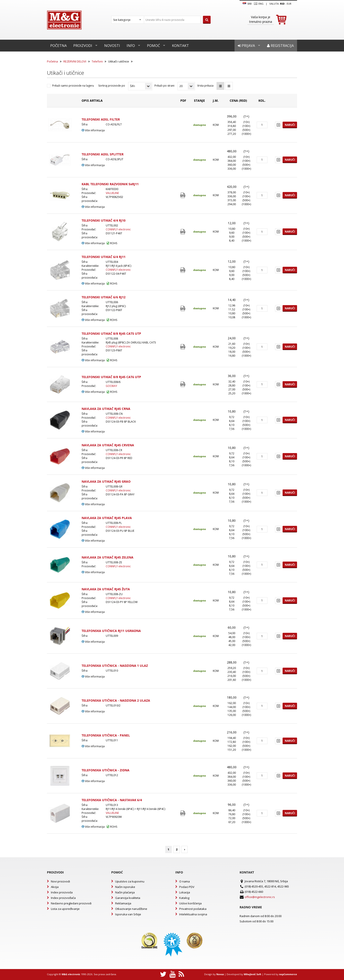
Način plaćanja (125, 892)
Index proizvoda (62, 892)
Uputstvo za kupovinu (130, 881)
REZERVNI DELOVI (75, 61)
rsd (282, 4)
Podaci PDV (187, 887)
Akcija (55, 887)
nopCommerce (288, 974)
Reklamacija (123, 903)
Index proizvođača (63, 898)
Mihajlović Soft (253, 974)
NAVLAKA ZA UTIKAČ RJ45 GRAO (106, 481)
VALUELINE (112, 193)
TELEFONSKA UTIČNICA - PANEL (106, 735)
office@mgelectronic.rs (260, 897)
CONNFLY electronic (118, 229)
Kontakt (180, 46)
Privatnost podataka (193, 909)
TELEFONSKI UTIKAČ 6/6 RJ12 (104, 297)
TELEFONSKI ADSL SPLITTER (103, 154)
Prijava (246, 46)
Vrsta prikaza (205, 86)
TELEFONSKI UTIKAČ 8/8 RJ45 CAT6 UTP (111, 377)
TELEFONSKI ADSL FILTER (101, 119)
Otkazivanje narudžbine (131, 909)
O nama (185, 881)
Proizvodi (83, 46)
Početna (58, 46)
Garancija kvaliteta (128, 898)
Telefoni (97, 61)
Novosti (112, 46)
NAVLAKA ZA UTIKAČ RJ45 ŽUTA (106, 589)
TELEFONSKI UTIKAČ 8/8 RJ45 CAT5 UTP (111, 333)
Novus (220, 974)
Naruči (290, 125)
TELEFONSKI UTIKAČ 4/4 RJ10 (104, 220)
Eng (259, 4)
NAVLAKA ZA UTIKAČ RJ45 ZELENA (107, 557)
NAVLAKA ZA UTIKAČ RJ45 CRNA (106, 409)
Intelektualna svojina (193, 914)
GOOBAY (111, 386)
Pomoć (153, 46)
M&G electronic (71, 974)
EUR (289, 4)
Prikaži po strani (164, 86)
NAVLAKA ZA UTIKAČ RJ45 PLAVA (107, 518)
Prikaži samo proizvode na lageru (73, 86)
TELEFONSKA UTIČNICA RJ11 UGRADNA (111, 631)
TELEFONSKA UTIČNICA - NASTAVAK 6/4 (112, 800)
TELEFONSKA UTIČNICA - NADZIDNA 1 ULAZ (115, 666)
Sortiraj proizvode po (112, 86)
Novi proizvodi (60, 881)
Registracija (280, 46)
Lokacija (185, 892)
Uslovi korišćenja (190, 903)
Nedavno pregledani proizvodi (71, 903)
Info (131, 46)
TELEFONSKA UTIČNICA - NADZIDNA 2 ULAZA (116, 700)
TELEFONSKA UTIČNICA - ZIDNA (106, 770)
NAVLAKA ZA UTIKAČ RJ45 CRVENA (108, 445)
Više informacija (93, 130)
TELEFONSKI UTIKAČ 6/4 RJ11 (104, 257)
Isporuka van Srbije (128, 914)
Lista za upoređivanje (65, 909)
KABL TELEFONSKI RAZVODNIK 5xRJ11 (110, 184)
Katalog (184, 898)
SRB (247, 4)
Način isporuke (125, 887)
